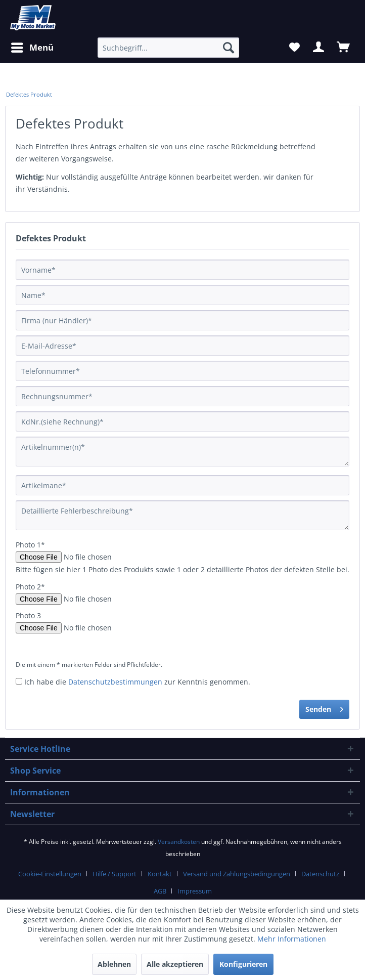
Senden (324, 708)
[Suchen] (229, 48)
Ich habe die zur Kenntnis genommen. (137, 682)
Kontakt (160, 874)
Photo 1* (30, 545)
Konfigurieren (243, 964)
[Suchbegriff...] (169, 48)
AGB (160, 891)
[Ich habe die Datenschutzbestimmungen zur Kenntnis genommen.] (19, 681)
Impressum (195, 891)
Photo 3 (28, 615)
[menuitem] (29, 95)
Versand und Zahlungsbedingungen (237, 874)
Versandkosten (179, 842)
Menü (32, 46)
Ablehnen (114, 964)
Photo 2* (30, 587)
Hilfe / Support (115, 874)
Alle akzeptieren (175, 964)
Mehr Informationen (292, 939)
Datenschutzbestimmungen (115, 682)
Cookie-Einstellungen (50, 874)
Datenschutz (320, 874)
